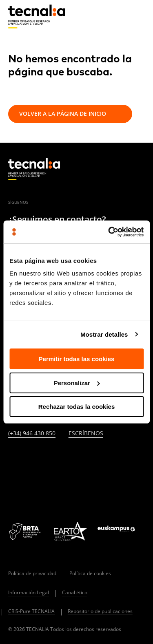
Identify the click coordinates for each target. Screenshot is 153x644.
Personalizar (77, 383)
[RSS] (111, 460)
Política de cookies (90, 573)
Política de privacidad (32, 573)
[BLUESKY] (32, 482)
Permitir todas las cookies (77, 359)
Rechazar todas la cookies (77, 407)
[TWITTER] (32, 460)
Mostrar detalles (104, 334)
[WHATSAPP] (12, 482)
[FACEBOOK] (71, 460)
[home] (37, 17)
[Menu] (139, 16)
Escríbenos (86, 433)
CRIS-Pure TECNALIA (31, 611)
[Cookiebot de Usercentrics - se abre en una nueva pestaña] (109, 232)
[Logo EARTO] (70, 532)
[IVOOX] (131, 460)
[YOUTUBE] (91, 460)
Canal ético (75, 592)
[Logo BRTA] (26, 532)
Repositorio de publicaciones (100, 611)
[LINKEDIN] (12, 460)
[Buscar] (119, 16)
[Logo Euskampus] (121, 531)
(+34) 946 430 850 (32, 433)
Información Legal (29, 592)
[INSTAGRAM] (52, 460)
